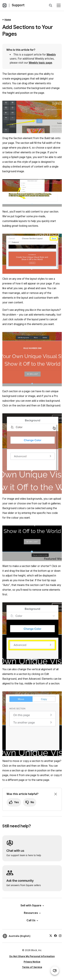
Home (8, 20)
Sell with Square (32, 905)
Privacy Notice (32, 962)
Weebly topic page (40, 63)
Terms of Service (32, 967)
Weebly (51, 55)
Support (18, 5)
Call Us (32, 920)
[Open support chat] (55, 971)
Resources (32, 913)
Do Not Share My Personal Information (32, 956)
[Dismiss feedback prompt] (56, 794)
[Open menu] (59, 5)
